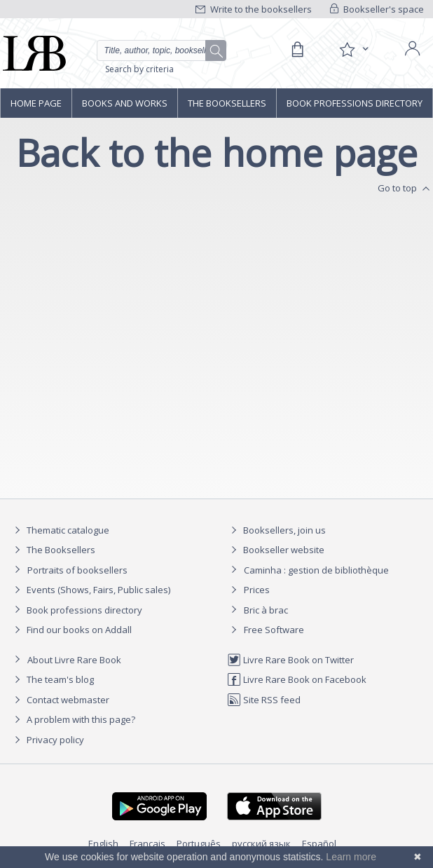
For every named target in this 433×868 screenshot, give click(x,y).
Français (147, 843)
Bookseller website (276, 550)
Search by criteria (139, 69)
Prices (257, 590)
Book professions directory (355, 103)
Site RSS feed (264, 700)
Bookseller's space (377, 9)
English (103, 843)
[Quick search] (161, 50)
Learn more (351, 857)
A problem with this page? (73, 719)
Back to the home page (217, 152)
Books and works (125, 103)
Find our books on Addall (71, 630)
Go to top (405, 189)
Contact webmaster (60, 700)
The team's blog (52, 679)
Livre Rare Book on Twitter (290, 660)
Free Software (274, 630)
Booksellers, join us (276, 530)
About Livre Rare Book (74, 660)
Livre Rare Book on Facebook (297, 679)
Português (199, 843)
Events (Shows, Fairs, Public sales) (90, 590)
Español (319, 843)
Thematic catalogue (60, 530)
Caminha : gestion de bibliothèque (316, 570)
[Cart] (297, 50)
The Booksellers (227, 103)
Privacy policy (47, 740)
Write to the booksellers (254, 9)
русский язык (261, 843)
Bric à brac (266, 610)
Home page (36, 103)
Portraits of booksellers (77, 570)
